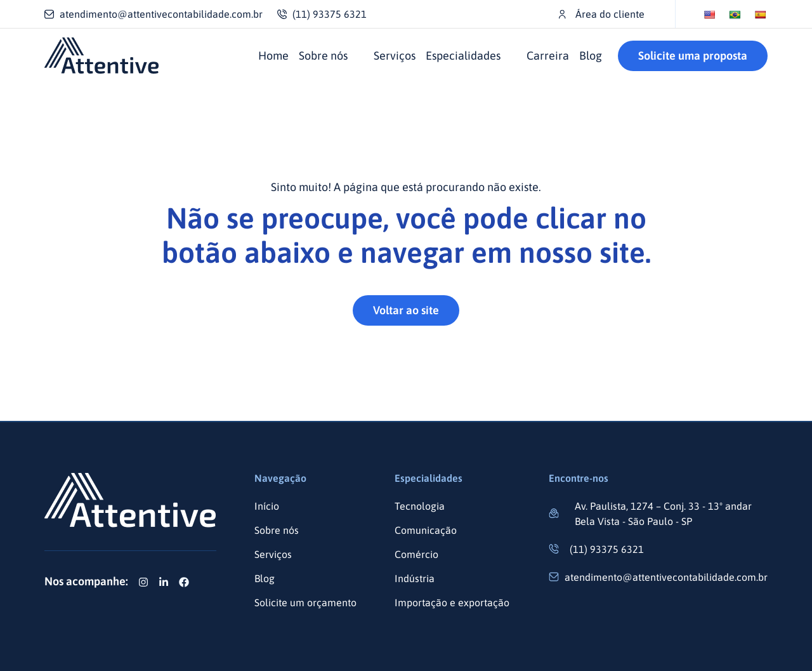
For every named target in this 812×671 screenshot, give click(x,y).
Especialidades (463, 56)
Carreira (548, 56)
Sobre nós (323, 56)
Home (273, 56)
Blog (591, 56)
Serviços (395, 56)
